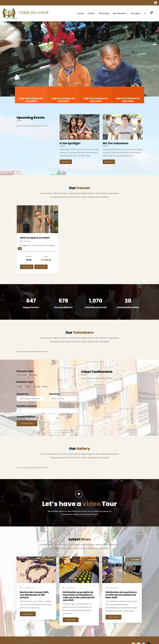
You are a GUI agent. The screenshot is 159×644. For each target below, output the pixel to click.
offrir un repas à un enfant (35, 238)
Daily (20, 387)
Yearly (44, 387)
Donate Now (41, 267)
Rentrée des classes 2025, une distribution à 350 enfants (34, 595)
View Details (27, 267)
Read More (66, 162)
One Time (22, 375)
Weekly (27, 387)
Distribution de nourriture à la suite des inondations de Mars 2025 (121, 595)
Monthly (36, 387)
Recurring (32, 375)
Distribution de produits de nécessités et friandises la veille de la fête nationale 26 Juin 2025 (79, 596)
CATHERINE (49, 560)
